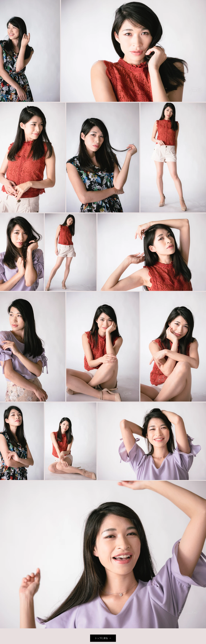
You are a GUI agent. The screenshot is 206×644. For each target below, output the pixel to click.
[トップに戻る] (103, 638)
